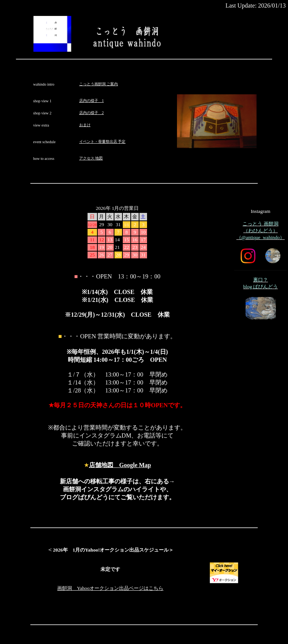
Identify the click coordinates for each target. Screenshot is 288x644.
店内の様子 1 (92, 101)
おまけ (85, 125)
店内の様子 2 (92, 113)
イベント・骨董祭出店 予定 (103, 141)
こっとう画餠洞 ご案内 (99, 84)
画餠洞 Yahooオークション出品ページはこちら (110, 588)
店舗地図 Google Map (120, 465)
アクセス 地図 (91, 158)
